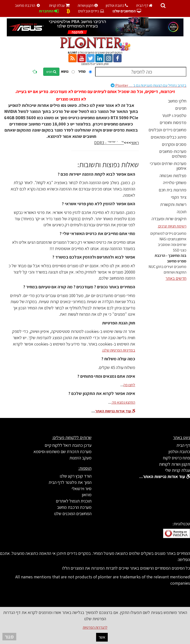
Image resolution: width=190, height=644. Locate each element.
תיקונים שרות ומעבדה (169, 219)
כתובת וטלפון (117, 5)
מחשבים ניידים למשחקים (168, 233)
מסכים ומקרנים (174, 144)
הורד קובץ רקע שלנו (76, 476)
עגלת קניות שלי (178, 470)
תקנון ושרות (88, 5)
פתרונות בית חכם (173, 190)
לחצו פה (129, 385)
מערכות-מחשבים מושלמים (173, 154)
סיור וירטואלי (82, 489)
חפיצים (181, 108)
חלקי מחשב (177, 101)
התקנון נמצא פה (123, 402)
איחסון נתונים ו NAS (173, 239)
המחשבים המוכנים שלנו (73, 514)
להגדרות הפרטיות (95, 627)
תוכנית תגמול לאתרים (74, 501)
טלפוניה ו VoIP (174, 115)
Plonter (149, 85)
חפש (51, 72)
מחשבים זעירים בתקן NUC (167, 267)
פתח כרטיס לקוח (177, 458)
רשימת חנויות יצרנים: (172, 226)
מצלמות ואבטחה (173, 176)
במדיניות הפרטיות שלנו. (119, 350)
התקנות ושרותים (175, 272)
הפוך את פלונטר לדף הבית (70, 482)
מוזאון (87, 495)
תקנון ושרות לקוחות (174, 464)
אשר (102, 637)
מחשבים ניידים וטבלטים (167, 130)
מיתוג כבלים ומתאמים (169, 137)
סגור (9, 637)
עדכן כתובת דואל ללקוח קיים (68, 445)
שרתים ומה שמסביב (172, 245)
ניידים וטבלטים (91, 11)
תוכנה (182, 212)
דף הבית (144, 5)
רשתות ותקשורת (173, 204)
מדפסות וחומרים (173, 122)
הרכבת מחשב (28, 5)
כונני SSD (180, 250)
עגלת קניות (59, 5)
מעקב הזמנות (80, 458)
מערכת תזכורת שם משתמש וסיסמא (62, 452)
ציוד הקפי (179, 197)
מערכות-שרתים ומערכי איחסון (168, 166)
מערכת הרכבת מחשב (74, 507)
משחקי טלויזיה (175, 183)
